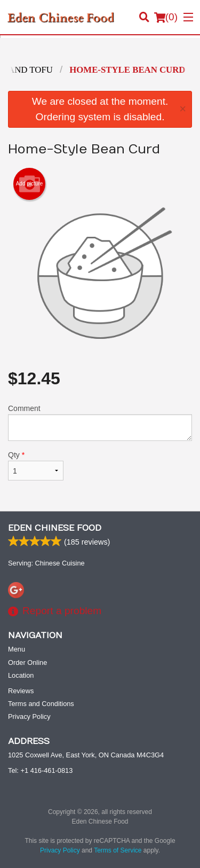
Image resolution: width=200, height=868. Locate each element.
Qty (36, 466)
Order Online (27, 662)
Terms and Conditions (41, 704)
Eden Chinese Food (55, 528)
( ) (166, 17)
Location (21, 675)
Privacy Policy (29, 716)
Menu (17, 649)
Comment (100, 423)
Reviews (21, 691)
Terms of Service (118, 850)
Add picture (30, 184)
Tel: (40, 770)
